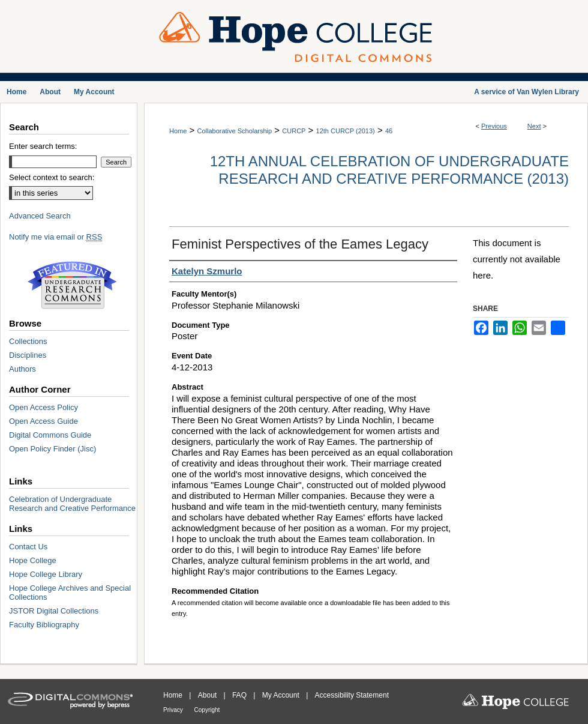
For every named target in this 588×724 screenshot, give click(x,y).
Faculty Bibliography (44, 625)
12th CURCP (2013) (346, 131)
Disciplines (28, 355)
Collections (28, 341)
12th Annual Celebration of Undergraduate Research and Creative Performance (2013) (389, 170)
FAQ (240, 695)
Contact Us (28, 547)
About (208, 695)
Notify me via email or (55, 237)
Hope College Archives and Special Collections (70, 593)
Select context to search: (52, 177)
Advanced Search (40, 216)
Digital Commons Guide (50, 435)
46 (389, 131)
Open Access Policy (43, 407)
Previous (494, 126)
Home (178, 131)
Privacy (174, 710)
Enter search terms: (43, 146)
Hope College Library (46, 574)
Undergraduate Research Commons (72, 285)
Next (534, 126)
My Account (282, 695)
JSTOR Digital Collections (54, 611)
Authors (22, 369)
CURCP (294, 131)
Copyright (207, 710)
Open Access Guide (43, 421)
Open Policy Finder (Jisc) (52, 449)
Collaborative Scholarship (234, 131)
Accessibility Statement (352, 695)
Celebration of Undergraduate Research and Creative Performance (72, 504)
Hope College (33, 560)
